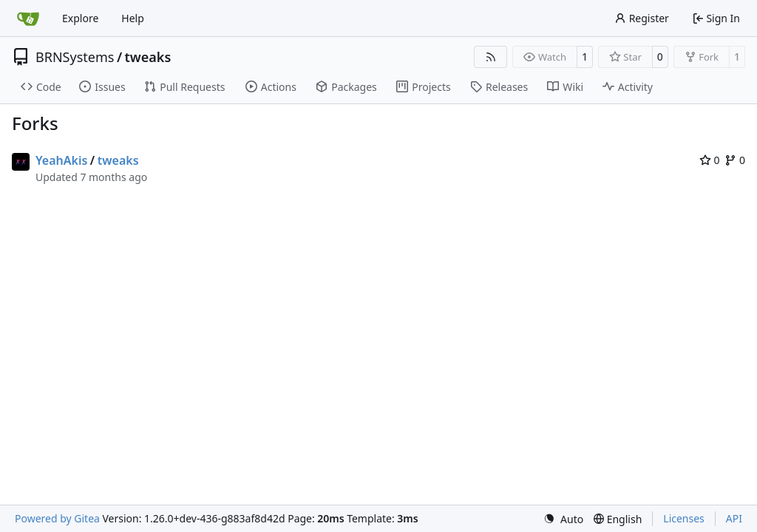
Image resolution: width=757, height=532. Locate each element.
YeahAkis (61, 160)
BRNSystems (75, 57)
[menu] (563, 519)
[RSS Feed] (491, 57)
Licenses (684, 518)
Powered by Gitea (57, 518)
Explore (80, 18)
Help (133, 18)
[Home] (28, 18)
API (734, 518)
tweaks (148, 57)
